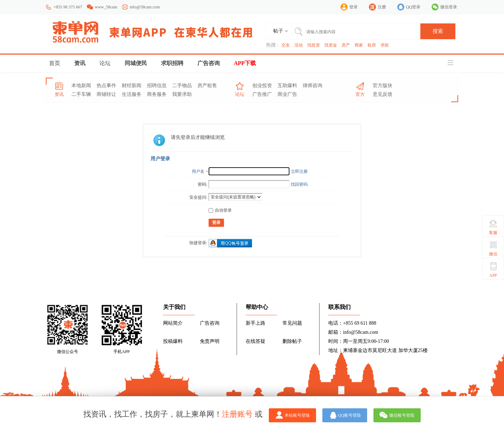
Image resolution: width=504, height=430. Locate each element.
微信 (493, 248)
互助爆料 (287, 86)
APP (493, 270)
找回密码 (299, 184)
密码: (202, 184)
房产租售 (207, 86)
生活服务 (132, 94)
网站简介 (173, 323)
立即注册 (299, 171)
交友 (286, 45)
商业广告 (287, 94)
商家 (359, 45)
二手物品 (182, 86)
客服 (493, 227)
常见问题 (292, 323)
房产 (346, 45)
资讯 (80, 63)
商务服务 (157, 94)
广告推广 (262, 94)
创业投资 (262, 86)
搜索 (438, 31)
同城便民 (136, 63)
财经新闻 (132, 86)
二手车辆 (81, 94)
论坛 (105, 63)
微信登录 (449, 7)
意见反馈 (383, 94)
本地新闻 (81, 86)
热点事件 (106, 86)
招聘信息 (157, 86)
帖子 (278, 31)
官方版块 (383, 86)
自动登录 (220, 210)
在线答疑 (255, 341)
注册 (382, 7)
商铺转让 (106, 94)
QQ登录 (413, 7)
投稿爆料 (173, 341)
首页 (55, 63)
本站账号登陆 (297, 415)
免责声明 (210, 341)
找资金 (331, 45)
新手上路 (255, 323)
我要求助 (182, 94)
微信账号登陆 (402, 415)
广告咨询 (209, 63)
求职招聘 (172, 63)
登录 (353, 7)
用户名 (198, 171)
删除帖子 (292, 341)
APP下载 (245, 63)
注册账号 (237, 414)
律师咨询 (313, 86)
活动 (299, 45)
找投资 (314, 45)
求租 (385, 45)
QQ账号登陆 (349, 415)
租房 (372, 45)
